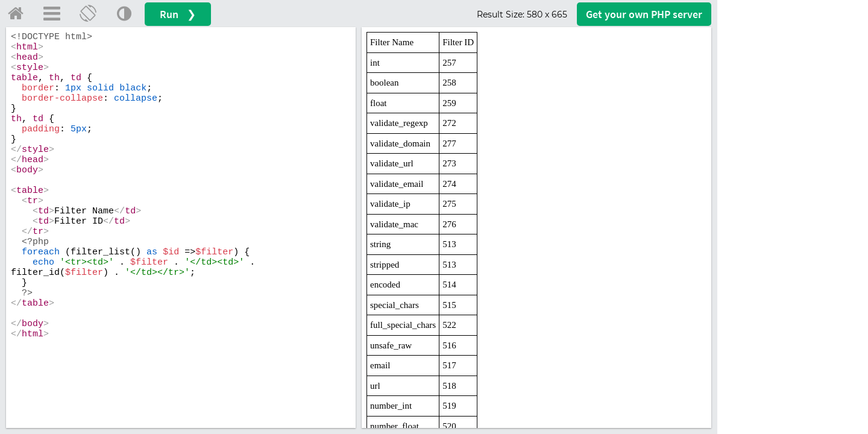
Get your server (644, 14)
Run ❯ (178, 14)
